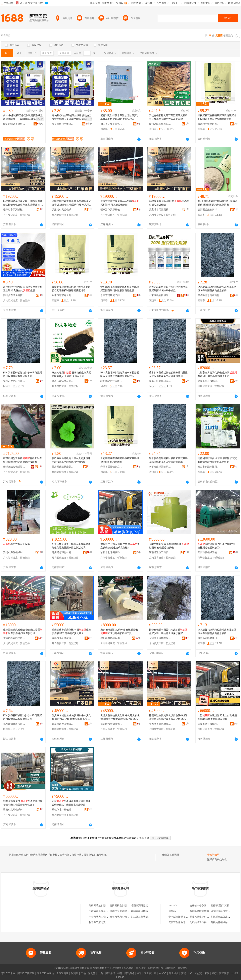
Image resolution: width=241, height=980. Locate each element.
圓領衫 (172, 911)
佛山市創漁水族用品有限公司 (209, 467)
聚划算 (92, 973)
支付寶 (198, 973)
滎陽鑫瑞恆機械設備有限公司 (14, 467)
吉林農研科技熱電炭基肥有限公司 (149, 911)
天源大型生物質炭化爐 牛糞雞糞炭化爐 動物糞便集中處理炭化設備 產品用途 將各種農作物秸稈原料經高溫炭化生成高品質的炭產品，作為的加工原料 (120, 717)
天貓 (83, 973)
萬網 (184, 973)
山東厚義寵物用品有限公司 (160, 295)
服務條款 (129, 968)
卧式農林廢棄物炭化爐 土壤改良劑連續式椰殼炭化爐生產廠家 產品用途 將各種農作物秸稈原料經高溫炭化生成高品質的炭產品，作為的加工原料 (23, 203)
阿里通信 (174, 973)
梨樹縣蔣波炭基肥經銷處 (102, 906)
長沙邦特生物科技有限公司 (204, 917)
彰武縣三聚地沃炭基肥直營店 (147, 917)
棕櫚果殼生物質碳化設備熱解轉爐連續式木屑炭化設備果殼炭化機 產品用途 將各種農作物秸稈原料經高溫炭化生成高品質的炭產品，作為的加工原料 (169, 717)
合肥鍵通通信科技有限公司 (204, 922)
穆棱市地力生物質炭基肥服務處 (127, 917)
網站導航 (183, 968)
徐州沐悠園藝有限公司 (160, 124)
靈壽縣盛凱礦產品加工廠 (63, 467)
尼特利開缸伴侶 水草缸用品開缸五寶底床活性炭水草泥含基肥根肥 (217, 460)
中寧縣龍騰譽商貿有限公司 (183, 917)
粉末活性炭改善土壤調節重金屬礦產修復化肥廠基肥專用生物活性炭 (71, 546)
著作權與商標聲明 (100, 968)
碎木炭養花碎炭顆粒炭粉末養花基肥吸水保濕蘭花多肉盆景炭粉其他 (120, 374)
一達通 (235, 973)
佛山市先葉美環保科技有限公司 (111, 124)
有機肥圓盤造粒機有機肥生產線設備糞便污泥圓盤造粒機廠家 (22, 460)
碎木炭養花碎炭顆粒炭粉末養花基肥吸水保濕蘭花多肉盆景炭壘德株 (168, 460)
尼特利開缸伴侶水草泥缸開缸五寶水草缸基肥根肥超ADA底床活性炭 (120, 117)
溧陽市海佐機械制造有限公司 (14, 552)
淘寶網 (75, 973)
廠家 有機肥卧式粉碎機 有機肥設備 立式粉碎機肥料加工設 (119, 632)
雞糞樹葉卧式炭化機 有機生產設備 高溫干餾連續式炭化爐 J (71, 632)
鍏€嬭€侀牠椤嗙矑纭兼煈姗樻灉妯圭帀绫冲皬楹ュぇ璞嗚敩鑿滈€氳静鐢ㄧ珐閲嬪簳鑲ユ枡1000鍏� (23, 117)
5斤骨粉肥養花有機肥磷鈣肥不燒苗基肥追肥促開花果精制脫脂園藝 (218, 203)
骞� (40, 124)
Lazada (120, 977)
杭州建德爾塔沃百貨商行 (14, 724)
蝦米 (139, 973)
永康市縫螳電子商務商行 (111, 295)
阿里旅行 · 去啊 (114, 973)
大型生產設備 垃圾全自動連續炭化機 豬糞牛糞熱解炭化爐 (217, 717)
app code (173, 906)
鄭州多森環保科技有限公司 (14, 295)
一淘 (100, 973)
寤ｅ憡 (40, 119)
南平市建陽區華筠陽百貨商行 (160, 467)
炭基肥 (175, 855)
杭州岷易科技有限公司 (111, 381)
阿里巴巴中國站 (45, 973)
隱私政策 (141, 968)
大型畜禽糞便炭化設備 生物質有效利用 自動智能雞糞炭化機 (217, 374)
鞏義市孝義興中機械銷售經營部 (14, 638)
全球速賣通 (62, 973)
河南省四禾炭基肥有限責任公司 (106, 911)
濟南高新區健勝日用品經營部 (209, 638)
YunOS (162, 973)
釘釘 (214, 973)
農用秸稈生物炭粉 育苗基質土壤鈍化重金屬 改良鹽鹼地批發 (23, 289)
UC (190, 973)
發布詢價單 (213, 855)
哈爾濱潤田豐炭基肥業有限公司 (148, 906)
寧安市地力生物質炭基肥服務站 (106, 917)
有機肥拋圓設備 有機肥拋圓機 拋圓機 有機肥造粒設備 (169, 546)
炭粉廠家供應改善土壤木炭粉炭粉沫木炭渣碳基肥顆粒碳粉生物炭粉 (71, 460)
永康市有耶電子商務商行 (63, 295)
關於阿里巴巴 (156, 968)
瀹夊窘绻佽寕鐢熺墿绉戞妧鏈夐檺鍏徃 (14, 124)
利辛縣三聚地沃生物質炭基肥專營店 (108, 922)
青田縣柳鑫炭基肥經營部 (123, 906)
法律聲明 (117, 968)
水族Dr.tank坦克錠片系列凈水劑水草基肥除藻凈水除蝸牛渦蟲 (168, 289)
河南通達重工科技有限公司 (160, 552)
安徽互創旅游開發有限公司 (183, 922)
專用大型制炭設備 (16, 544)
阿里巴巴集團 (8, 973)
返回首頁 (144, 838)
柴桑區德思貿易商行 (208, 295)
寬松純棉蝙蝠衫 (219, 922)
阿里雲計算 (150, 973)
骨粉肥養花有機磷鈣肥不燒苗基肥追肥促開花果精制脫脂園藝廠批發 (217, 117)
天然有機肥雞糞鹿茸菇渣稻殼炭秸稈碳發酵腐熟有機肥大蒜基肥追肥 (168, 117)
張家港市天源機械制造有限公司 (14, 210)
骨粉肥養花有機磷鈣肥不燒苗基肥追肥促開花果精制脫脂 (120, 460)
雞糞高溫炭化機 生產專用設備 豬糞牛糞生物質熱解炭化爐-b (23, 803)
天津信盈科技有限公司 (160, 638)
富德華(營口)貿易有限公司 (225, 906)
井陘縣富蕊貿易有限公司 (224, 917)
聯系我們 (170, 968)
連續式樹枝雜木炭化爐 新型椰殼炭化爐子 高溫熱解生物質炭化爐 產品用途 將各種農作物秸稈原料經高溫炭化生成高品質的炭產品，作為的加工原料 (72, 203)
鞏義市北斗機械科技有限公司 (209, 381)
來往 (207, 973)
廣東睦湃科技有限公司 (223, 911)
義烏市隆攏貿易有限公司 (160, 381)
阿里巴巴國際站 (26, 973)
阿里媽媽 (129, 973)
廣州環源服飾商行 (207, 210)
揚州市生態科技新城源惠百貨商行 (14, 381)
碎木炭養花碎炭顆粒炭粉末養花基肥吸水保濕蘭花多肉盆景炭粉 (217, 289)
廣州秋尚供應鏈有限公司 (209, 124)
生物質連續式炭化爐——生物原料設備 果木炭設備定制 (120, 203)
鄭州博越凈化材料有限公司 (63, 552)
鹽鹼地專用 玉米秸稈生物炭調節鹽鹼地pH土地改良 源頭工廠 (71, 374)
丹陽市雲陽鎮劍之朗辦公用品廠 (111, 467)
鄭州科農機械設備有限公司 (209, 552)
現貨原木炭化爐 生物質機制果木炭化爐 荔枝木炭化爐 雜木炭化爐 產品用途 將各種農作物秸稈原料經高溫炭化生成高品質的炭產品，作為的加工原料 (71, 717)
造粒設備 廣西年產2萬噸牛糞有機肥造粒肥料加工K (217, 546)
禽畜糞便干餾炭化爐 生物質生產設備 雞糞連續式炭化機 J (120, 546)
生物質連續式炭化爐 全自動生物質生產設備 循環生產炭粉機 (23, 632)
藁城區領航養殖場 (199, 911)
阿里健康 (224, 973)
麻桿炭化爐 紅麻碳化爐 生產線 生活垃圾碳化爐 (169, 203)
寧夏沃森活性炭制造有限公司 (63, 381)
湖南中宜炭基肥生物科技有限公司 (128, 911)
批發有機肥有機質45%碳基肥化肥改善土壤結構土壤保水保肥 (168, 632)
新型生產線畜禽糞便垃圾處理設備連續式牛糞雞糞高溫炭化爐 (71, 803)
